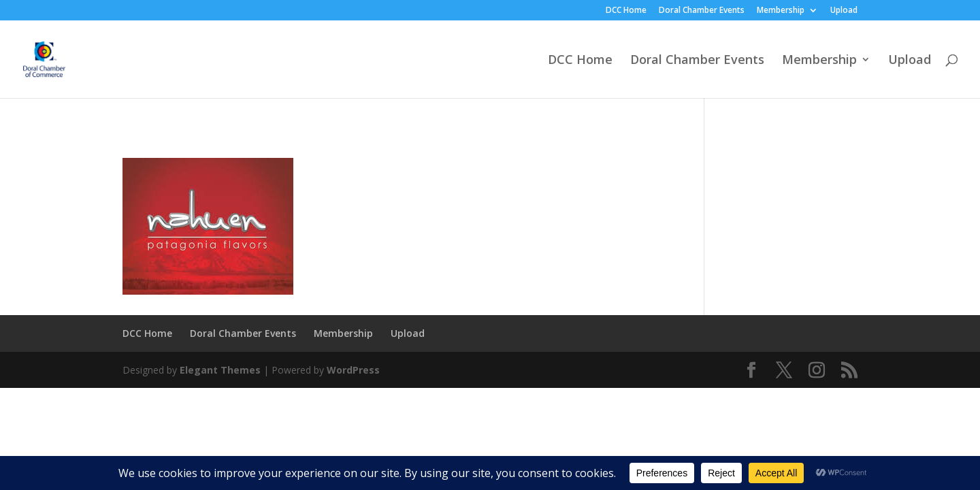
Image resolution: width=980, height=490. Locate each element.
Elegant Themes (220, 370)
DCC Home (626, 11)
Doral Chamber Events (702, 11)
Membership (781, 11)
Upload (844, 11)
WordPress (353, 370)
